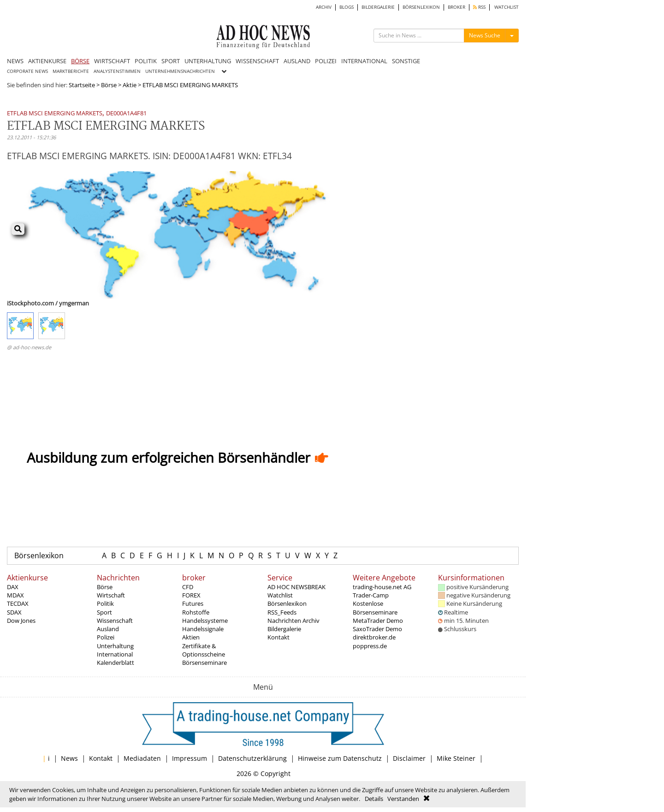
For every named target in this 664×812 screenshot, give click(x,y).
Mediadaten (142, 758)
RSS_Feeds (282, 612)
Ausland (108, 629)
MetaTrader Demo (378, 621)
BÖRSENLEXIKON (421, 7)
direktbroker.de (374, 637)
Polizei (106, 637)
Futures (193, 603)
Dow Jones (21, 621)
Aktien (191, 637)
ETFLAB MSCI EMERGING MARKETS (55, 114)
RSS (479, 7)
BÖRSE (80, 61)
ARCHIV (324, 7)
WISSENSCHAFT (257, 61)
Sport (104, 612)
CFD (188, 587)
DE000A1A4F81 (126, 114)
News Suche (485, 35)
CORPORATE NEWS (27, 71)
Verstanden (403, 799)
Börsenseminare (205, 663)
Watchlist (280, 595)
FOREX (191, 595)
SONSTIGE (406, 61)
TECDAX (18, 603)
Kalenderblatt (116, 663)
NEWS (15, 61)
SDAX (14, 612)
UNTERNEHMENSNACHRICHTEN (180, 71)
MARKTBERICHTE (71, 71)
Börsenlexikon (39, 555)
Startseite (82, 85)
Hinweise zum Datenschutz (340, 758)
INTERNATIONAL (364, 61)
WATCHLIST (507, 7)
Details (374, 799)
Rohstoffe (196, 612)
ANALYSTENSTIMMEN (117, 71)
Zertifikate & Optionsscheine (204, 650)
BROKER (456, 7)
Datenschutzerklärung (252, 758)
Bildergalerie (284, 629)
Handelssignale (203, 629)
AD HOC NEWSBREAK (296, 587)
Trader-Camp (371, 595)
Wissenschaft (115, 621)
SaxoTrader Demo (377, 629)
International (115, 654)
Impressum (190, 758)
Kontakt (279, 637)
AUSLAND (297, 61)
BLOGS (347, 7)
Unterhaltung (115, 646)
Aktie (130, 85)
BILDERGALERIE (378, 7)
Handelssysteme (205, 621)
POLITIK (146, 61)
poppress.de (370, 646)
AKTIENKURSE (47, 61)
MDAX (15, 595)
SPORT (171, 61)
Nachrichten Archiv (293, 621)
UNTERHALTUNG (208, 61)
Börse (109, 85)
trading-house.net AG (382, 587)
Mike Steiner (456, 758)
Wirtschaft (111, 595)
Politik (105, 603)
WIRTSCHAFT (112, 61)
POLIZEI (326, 61)
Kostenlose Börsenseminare (375, 608)
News (69, 758)
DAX (13, 587)
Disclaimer (409, 758)
